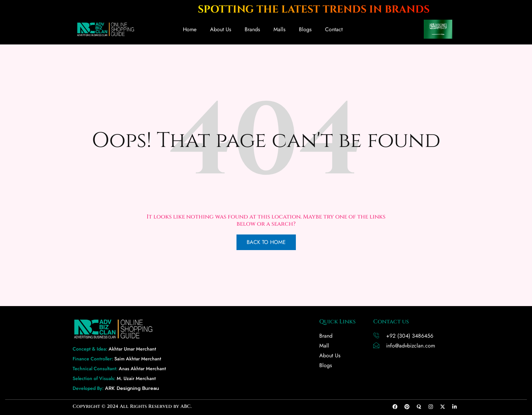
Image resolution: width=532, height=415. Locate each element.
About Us (221, 29)
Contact (334, 29)
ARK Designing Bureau (132, 388)
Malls (279, 29)
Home (190, 29)
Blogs (305, 29)
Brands (252, 29)
